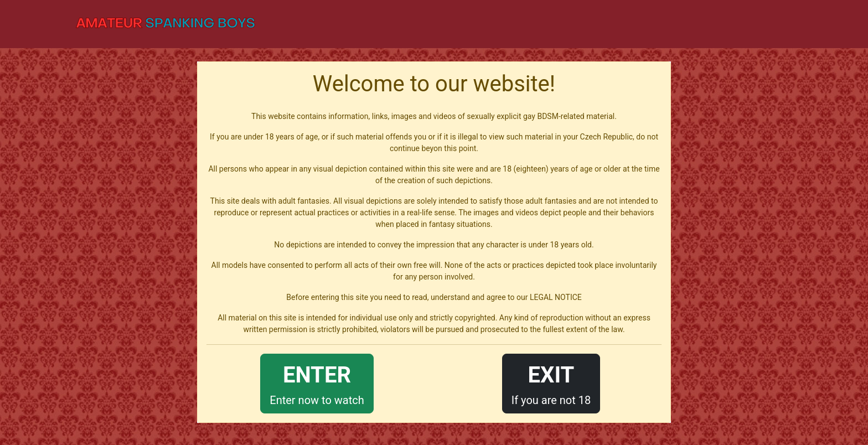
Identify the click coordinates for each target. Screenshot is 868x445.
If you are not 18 (551, 383)
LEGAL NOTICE (556, 297)
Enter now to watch (317, 383)
